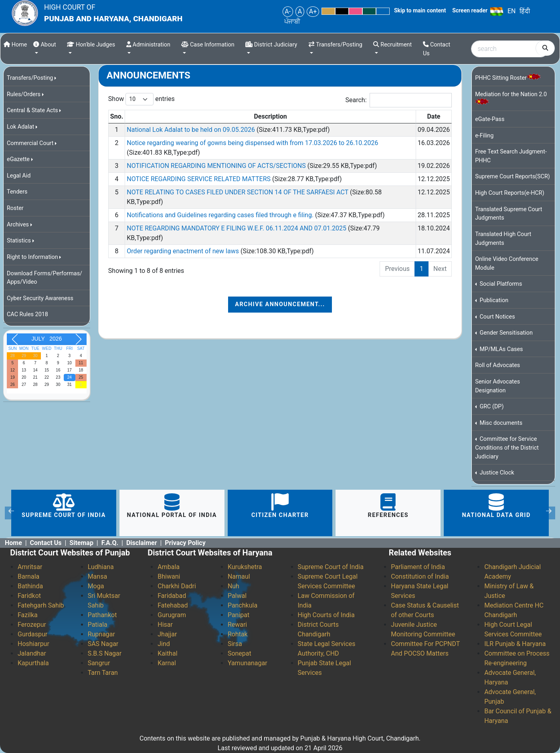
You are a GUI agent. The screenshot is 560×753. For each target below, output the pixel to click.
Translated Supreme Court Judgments (508, 214)
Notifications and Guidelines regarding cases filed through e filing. (221, 215)
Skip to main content (420, 10)
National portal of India (172, 506)
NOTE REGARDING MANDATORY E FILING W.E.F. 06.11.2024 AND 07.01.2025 (237, 228)
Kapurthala (33, 663)
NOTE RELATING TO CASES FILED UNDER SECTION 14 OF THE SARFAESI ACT (238, 192)
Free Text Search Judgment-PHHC (511, 156)
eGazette (18, 159)
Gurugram (172, 615)
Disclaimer (142, 543)
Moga (96, 586)
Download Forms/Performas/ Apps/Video (44, 278)
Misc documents (500, 423)
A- (288, 11)
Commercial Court (30, 143)
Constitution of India (420, 576)
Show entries (142, 99)
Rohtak (238, 634)
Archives (18, 225)
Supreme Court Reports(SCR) (512, 177)
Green (369, 11)
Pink (356, 11)
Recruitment (392, 45)
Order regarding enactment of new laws (184, 251)
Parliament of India (418, 567)
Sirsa (235, 644)
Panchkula (243, 605)
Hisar (165, 625)
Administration (148, 45)
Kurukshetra (245, 567)
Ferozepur (32, 625)
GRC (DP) (491, 407)
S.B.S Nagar (105, 653)
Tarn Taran (103, 673)
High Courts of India (326, 615)
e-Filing (484, 136)
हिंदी (525, 11)
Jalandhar (32, 653)
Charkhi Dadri (177, 586)
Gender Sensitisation (505, 333)
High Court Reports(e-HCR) (510, 193)
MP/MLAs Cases (501, 349)
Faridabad (172, 596)
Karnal (167, 663)
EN (512, 11)
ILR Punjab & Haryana (515, 644)
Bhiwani (169, 576)
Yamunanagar (248, 663)
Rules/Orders (24, 94)
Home (15, 45)
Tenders (17, 192)
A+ (313, 11)
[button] (11, 513)
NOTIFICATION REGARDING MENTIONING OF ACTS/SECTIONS (217, 166)
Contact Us (437, 49)
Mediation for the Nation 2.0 (511, 97)
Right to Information (32, 257)
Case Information (208, 45)
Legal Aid (19, 176)
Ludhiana (101, 567)
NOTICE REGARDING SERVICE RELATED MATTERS (199, 179)
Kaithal (167, 653)
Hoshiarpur (33, 644)
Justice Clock (496, 473)
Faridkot (29, 596)
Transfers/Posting (335, 45)
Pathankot (102, 615)
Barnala (28, 576)
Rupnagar (101, 634)
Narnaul (239, 576)
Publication (493, 300)
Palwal (237, 596)
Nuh (234, 586)
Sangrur (99, 663)
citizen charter (280, 506)
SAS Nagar (103, 644)
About (44, 45)
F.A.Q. (110, 543)
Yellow (328, 11)
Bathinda (30, 586)
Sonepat (240, 653)
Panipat (239, 615)
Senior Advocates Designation (497, 386)
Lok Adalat (20, 127)
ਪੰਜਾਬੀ (292, 21)
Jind (164, 644)
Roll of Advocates (497, 365)
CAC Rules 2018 (27, 314)
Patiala (98, 625)
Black (342, 11)
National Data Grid (496, 506)
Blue (383, 11)
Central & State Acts (32, 110)
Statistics (19, 241)
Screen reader (470, 10)
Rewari (237, 625)
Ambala (169, 567)
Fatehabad (173, 605)
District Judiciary (271, 45)
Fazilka (28, 615)
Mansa (97, 576)
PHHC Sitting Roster (508, 78)
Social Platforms (500, 284)
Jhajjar (167, 634)
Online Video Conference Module (507, 263)
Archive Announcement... (280, 304)
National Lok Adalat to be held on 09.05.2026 (192, 130)
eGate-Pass (490, 119)
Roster (15, 208)
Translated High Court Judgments (503, 239)
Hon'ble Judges (91, 45)
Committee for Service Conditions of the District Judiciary (507, 448)
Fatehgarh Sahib (41, 605)
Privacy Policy (185, 543)
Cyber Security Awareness (40, 298)
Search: (399, 100)
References (388, 506)
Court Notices (497, 317)
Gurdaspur (32, 634)
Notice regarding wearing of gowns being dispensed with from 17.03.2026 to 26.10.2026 (252, 143)
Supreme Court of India (64, 506)
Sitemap (81, 543)
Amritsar (30, 567)
